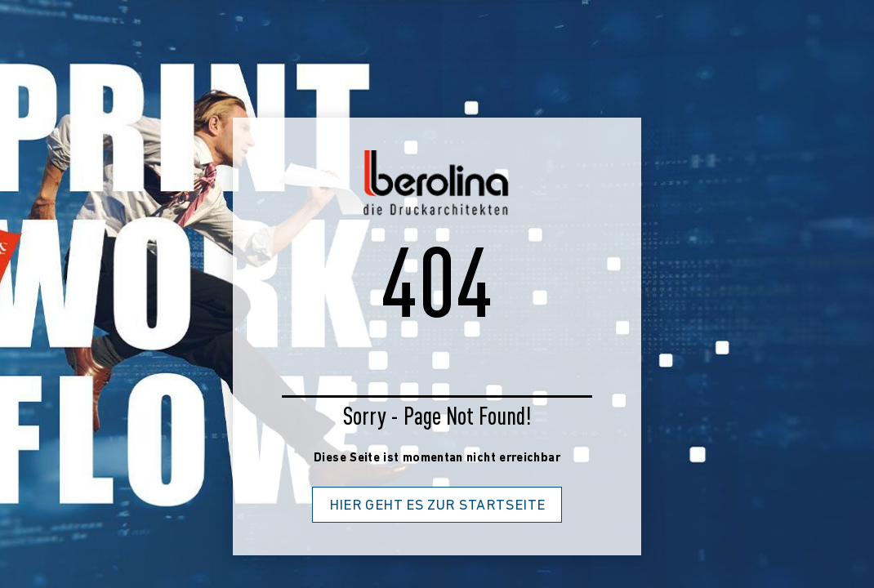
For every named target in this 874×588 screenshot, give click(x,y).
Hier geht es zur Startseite (437, 506)
